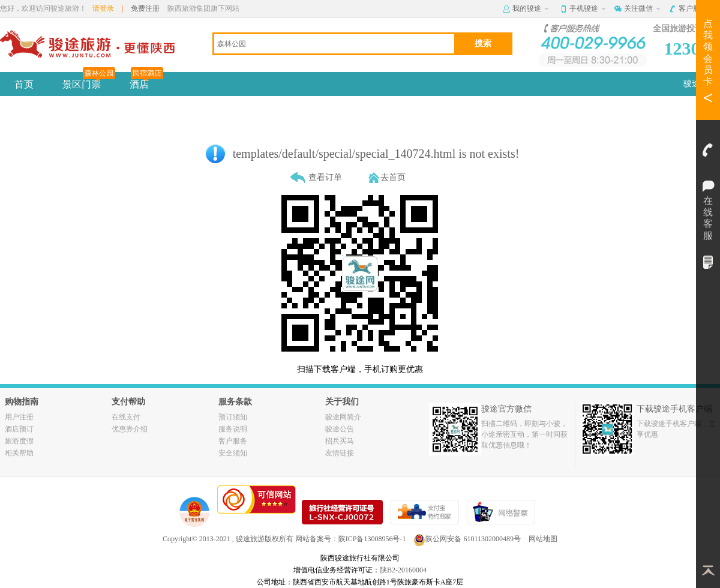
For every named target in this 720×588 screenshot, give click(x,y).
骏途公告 (340, 429)
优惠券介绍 (130, 429)
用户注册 (19, 417)
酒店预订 (19, 429)
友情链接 (340, 453)
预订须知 (233, 417)
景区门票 (89, 81)
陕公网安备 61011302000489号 (467, 539)
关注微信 (642, 8)
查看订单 (325, 177)
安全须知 (233, 453)
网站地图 (543, 539)
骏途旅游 (250, 539)
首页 (24, 84)
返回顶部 (708, 570)
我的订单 (708, 262)
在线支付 (126, 417)
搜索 (483, 43)
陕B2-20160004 (403, 570)
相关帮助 (19, 453)
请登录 (103, 8)
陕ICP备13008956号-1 (372, 539)
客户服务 (697, 8)
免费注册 (145, 8)
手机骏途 (588, 8)
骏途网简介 (343, 417)
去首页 (393, 177)
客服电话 (708, 150)
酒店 (146, 81)
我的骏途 (531, 8)
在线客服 (708, 183)
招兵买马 (340, 441)
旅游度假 (19, 441)
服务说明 (233, 429)
